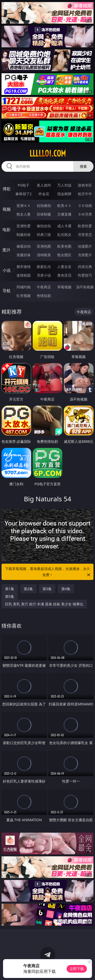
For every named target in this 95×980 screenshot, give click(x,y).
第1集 (10, 589)
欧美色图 (64, 246)
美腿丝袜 (24, 255)
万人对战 (64, 185)
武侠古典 (85, 267)
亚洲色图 (44, 246)
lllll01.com (48, 153)
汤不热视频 (85, 287)
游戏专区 (85, 185)
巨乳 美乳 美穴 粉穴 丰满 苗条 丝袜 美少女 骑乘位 (44, 604)
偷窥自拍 (24, 246)
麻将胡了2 (24, 194)
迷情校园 (24, 275)
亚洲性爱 (24, 226)
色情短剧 (44, 296)
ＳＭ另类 (85, 214)
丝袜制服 (44, 214)
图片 (7, 250)
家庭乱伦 (44, 267)
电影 (7, 230)
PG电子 (23, 185)
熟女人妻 (24, 214)
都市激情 (24, 267)
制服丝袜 (24, 235)
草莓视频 (64, 287)
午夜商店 (44, 287)
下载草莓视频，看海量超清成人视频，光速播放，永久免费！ (48, 572)
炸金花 (44, 194)
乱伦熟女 (64, 235)
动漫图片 (85, 246)
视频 (7, 209)
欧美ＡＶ (64, 205)
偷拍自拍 (44, 226)
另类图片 (85, 255)
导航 (7, 291)
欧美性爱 (85, 226)
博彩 (7, 189)
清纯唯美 (44, 255)
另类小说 (44, 275)
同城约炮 (24, 287)
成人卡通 (64, 226)
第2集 (28, 589)
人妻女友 (64, 267)
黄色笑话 (64, 275)
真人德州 (44, 185)
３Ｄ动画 (85, 205)
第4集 (66, 589)
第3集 (47, 589)
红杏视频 (24, 296)
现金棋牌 (64, 194)
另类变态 (85, 235)
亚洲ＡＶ (24, 205)
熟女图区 (64, 255)
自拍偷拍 (44, 205)
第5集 (10, 596)
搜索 (83, 166)
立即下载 (77, 969)
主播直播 (64, 214)
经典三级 (44, 235)
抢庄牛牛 (85, 194)
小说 (7, 270)
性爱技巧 (85, 275)
